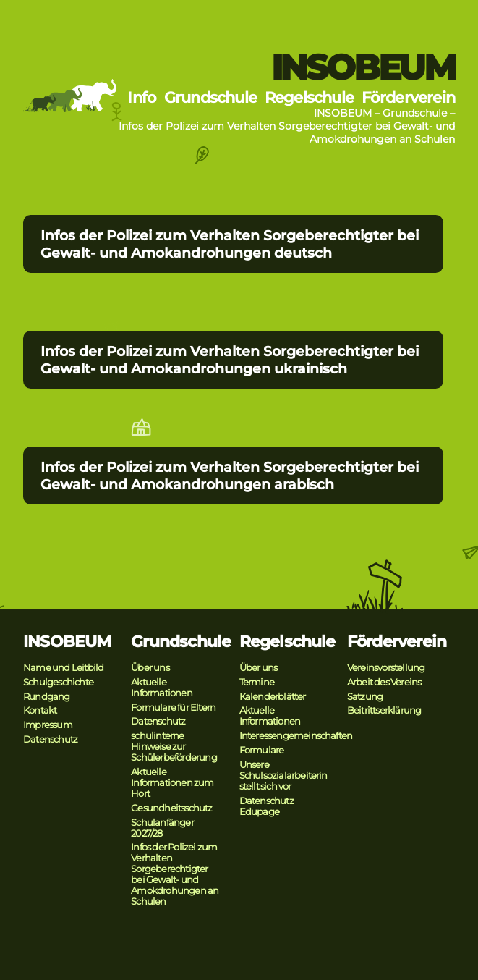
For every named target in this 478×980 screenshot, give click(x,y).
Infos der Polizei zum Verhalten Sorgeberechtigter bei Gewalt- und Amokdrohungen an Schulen (175, 874)
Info (142, 97)
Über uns (150, 668)
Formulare (262, 750)
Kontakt (40, 710)
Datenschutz (50, 739)
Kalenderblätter (273, 697)
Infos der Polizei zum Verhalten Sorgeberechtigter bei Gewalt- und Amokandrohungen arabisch (230, 476)
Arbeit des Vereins (384, 682)
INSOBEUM (363, 67)
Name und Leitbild (63, 668)
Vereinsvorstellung (386, 668)
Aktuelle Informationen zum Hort (172, 783)
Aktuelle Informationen (162, 688)
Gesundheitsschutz (171, 808)
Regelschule (309, 97)
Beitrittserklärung (384, 710)
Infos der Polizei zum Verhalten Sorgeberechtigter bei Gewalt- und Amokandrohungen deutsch (230, 244)
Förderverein (408, 97)
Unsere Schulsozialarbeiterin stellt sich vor (283, 776)
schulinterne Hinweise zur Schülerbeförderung (174, 747)
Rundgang (47, 697)
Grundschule (210, 97)
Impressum (48, 725)
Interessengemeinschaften (296, 736)
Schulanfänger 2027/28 (162, 828)
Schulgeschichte (58, 682)
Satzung (365, 697)
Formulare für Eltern (173, 707)
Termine (257, 682)
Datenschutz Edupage (266, 806)
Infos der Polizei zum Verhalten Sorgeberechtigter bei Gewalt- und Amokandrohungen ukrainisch (230, 360)
